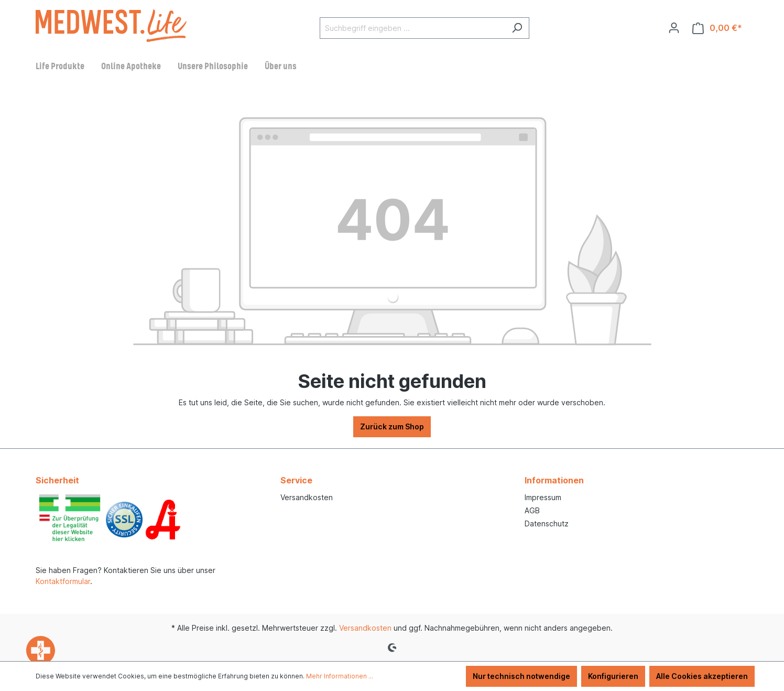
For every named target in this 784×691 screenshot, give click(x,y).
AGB (532, 510)
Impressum (543, 497)
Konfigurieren (613, 676)
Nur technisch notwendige (521, 676)
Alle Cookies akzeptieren (702, 676)
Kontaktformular (63, 581)
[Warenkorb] (717, 28)
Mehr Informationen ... (340, 676)
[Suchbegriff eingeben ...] (412, 28)
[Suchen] (517, 28)
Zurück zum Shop (392, 427)
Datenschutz (547, 523)
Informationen (554, 480)
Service (296, 480)
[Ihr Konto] (674, 28)
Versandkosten (307, 497)
